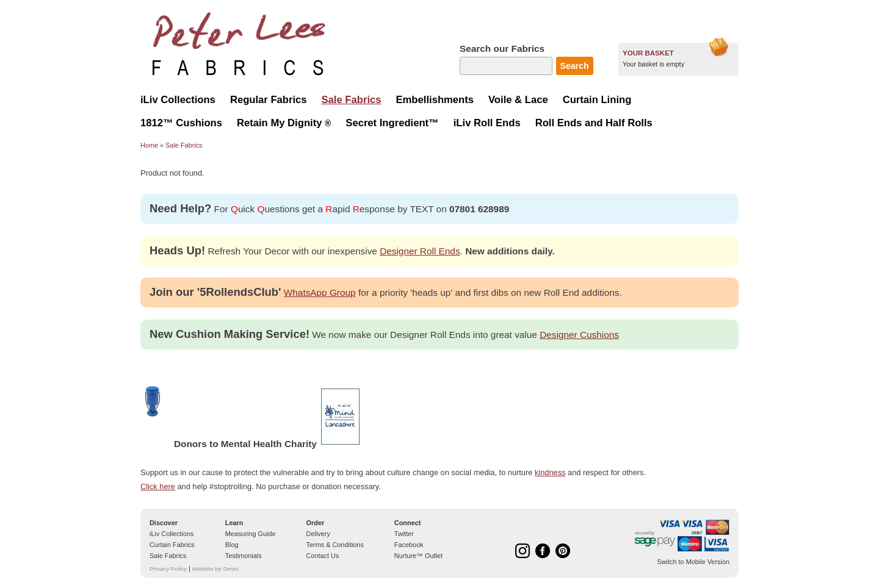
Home (149, 145)
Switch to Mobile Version (693, 562)
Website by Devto (215, 569)
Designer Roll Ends (420, 251)
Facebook (409, 545)
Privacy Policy (168, 569)
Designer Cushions (579, 335)
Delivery (318, 534)
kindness (550, 472)
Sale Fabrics (184, 145)
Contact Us (323, 556)
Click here (158, 486)
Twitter (404, 534)
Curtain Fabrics (172, 545)
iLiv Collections (172, 534)
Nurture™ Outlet (418, 556)
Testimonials (244, 556)
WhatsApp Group (320, 292)
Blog (232, 545)
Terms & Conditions (335, 545)
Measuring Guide (251, 534)
